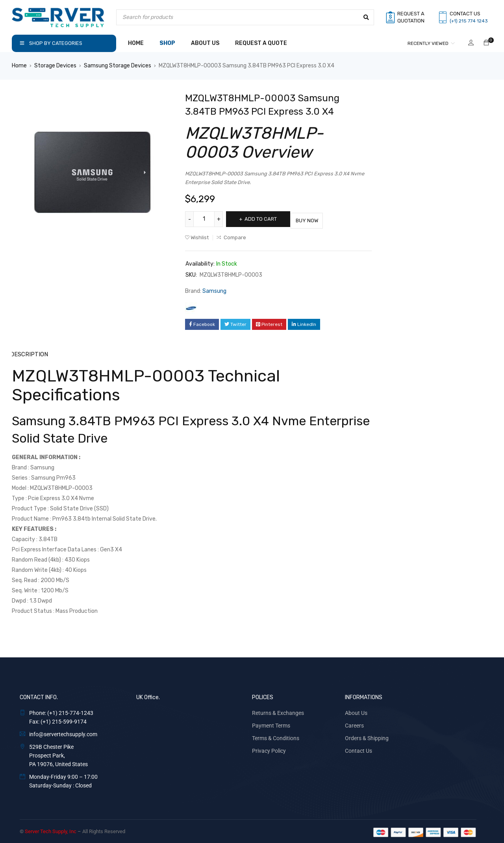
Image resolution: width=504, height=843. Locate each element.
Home (19, 66)
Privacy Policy (269, 749)
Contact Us (359, 749)
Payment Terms (271, 724)
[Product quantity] (205, 219)
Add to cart (265, 219)
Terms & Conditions (276, 736)
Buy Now (319, 219)
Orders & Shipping (367, 736)
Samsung (214, 289)
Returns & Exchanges (278, 711)
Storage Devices (55, 66)
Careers (354, 724)
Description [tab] (29, 353)
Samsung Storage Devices (118, 66)
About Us (356, 711)
